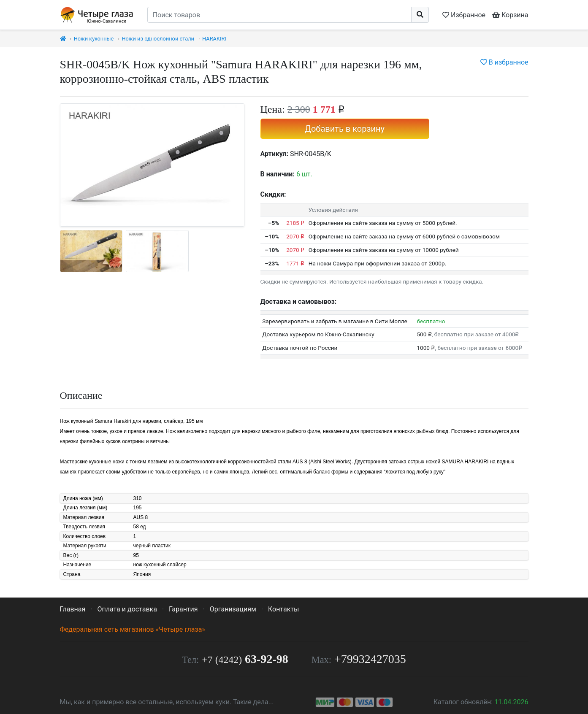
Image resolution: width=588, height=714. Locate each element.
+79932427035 (370, 659)
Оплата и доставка (127, 609)
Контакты (283, 609)
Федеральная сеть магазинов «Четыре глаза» (133, 629)
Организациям (233, 609)
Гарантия (183, 609)
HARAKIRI (214, 39)
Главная (73, 609)
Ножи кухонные (94, 39)
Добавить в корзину (345, 129)
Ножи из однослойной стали (158, 39)
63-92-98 (245, 659)
